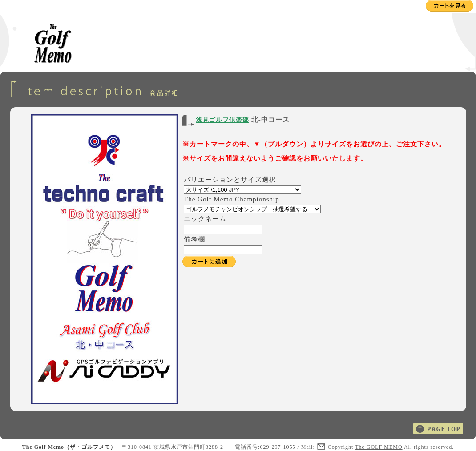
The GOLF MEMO (379, 447)
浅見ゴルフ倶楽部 (222, 120)
